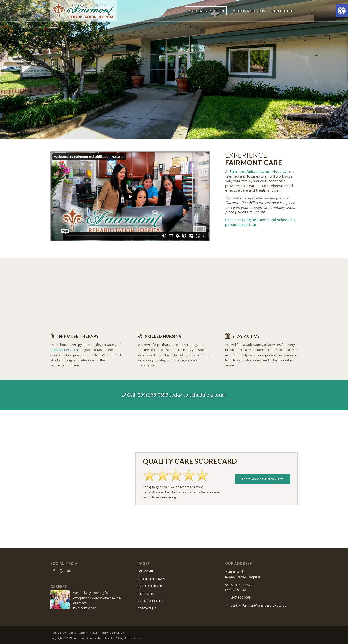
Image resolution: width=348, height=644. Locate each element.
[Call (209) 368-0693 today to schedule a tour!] (174, 395)
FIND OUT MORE (85, 608)
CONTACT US (147, 608)
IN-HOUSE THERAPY (152, 579)
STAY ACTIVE (147, 594)
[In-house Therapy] (53, 336)
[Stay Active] (228, 336)
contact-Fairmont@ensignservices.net (258, 605)
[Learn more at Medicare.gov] (263, 479)
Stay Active (246, 336)
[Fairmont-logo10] (84, 11)
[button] (342, 11)
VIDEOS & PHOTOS (151, 601)
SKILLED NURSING (150, 586)
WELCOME (145, 571)
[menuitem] (206, 11)
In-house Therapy (78, 336)
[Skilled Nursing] (140, 336)
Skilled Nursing (163, 336)
